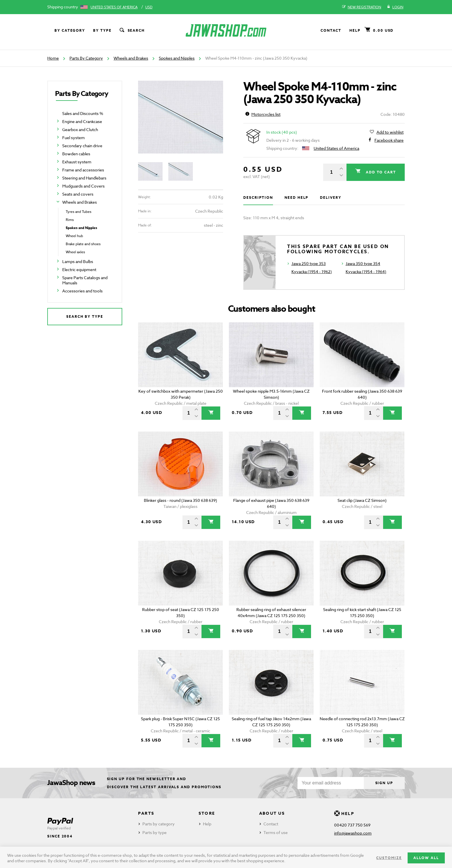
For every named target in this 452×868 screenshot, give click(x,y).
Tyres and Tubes (79, 212)
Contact (331, 30)
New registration (362, 7)
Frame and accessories (83, 170)
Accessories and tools (82, 291)
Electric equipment (79, 270)
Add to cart (380, 172)
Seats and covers (78, 194)
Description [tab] (258, 197)
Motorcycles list (263, 114)
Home (53, 58)
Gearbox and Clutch (80, 129)
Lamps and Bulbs (78, 261)
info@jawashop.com (353, 833)
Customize (389, 858)
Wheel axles (75, 252)
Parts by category (159, 824)
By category (70, 30)
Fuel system (74, 138)
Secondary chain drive (82, 146)
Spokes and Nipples (177, 58)
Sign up (384, 783)
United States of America (114, 7)
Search (132, 31)
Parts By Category (86, 58)
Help (355, 30)
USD (149, 7)
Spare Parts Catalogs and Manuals (85, 280)
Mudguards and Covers (83, 186)
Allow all (426, 858)
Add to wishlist (390, 132)
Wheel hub (74, 236)
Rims (70, 220)
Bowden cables (76, 154)
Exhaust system (77, 162)
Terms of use (276, 832)
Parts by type (155, 832)
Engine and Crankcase (82, 121)
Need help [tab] (296, 197)
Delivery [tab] (330, 197)
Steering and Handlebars (84, 178)
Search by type (85, 316)
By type (102, 30)
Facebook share (389, 140)
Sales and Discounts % (83, 113)
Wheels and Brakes (131, 58)
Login (395, 7)
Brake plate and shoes (83, 244)
